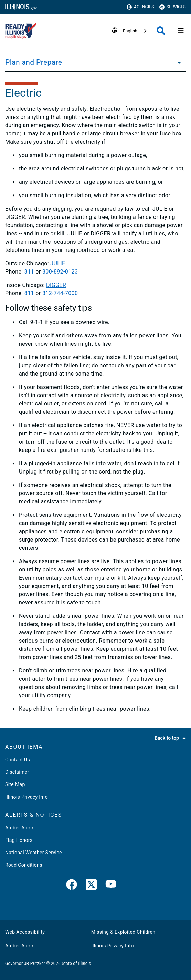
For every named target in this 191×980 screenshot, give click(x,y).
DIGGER (56, 285)
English (130, 31)
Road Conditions (24, 865)
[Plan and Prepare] (177, 62)
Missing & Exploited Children (123, 932)
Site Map (15, 784)
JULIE (58, 263)
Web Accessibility (25, 932)
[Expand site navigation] (181, 31)
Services (173, 7)
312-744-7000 (60, 293)
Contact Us (18, 760)
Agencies (140, 7)
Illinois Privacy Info (26, 797)
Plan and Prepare (34, 62)
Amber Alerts (20, 828)
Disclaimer (17, 772)
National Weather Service (34, 853)
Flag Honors (19, 840)
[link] (72, 886)
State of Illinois (76, 964)
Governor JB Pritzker (25, 964)
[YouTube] (111, 886)
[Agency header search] (161, 31)
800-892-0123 (60, 272)
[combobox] (135, 31)
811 (29, 272)
